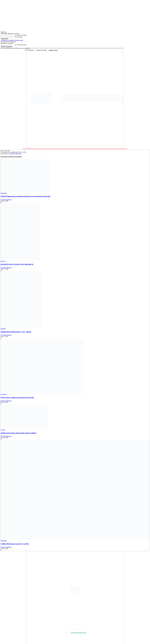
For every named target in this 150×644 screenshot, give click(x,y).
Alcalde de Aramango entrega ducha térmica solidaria (19, 433)
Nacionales (4, 193)
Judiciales (3, 329)
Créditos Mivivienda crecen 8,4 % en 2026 (15, 544)
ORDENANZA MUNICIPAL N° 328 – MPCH (16, 332)
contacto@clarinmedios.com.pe (78, 633)
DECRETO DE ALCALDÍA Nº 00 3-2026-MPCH (17, 264)
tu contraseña (19, 37)
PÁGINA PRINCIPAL (16, 154)
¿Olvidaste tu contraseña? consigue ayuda (12, 40)
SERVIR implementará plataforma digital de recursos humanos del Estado (25, 196)
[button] (123, 147)
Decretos (3, 261)
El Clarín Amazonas (6, 200)
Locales (3, 430)
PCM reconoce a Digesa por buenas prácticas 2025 (17, 398)
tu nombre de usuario (21, 35)
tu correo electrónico (21, 45)
